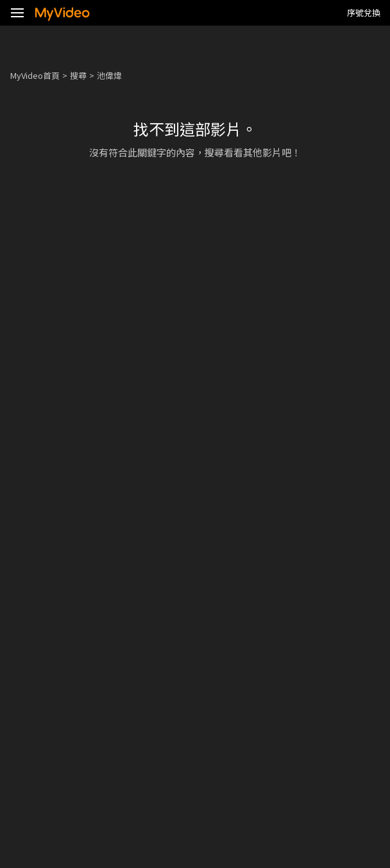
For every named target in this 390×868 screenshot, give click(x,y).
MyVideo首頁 (35, 75)
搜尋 (78, 75)
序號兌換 (364, 13)
